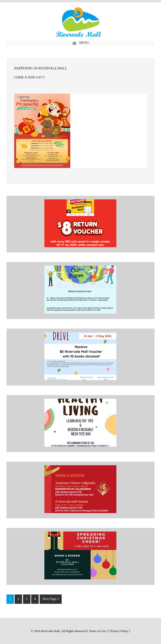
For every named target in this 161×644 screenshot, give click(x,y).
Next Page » (51, 599)
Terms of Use (97, 631)
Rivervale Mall (80, 23)
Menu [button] (84, 43)
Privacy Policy (119, 631)
